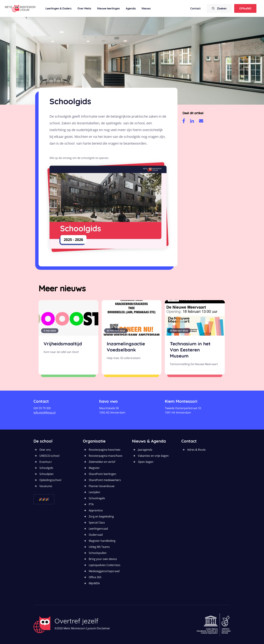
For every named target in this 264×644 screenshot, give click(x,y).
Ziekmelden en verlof (102, 462)
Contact (195, 8)
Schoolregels (97, 498)
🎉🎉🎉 (44, 499)
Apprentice (96, 510)
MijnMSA (94, 583)
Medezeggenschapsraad (104, 571)
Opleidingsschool (50, 480)
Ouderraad (96, 535)
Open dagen (146, 462)
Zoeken (219, 8)
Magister (94, 468)
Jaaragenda (145, 450)
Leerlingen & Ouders (59, 8)
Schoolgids (46, 468)
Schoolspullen (98, 553)
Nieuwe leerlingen (109, 8)
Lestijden (94, 492)
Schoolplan (46, 474)
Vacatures (46, 486)
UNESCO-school (49, 456)
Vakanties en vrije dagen (153, 456)
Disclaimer (103, 628)
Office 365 (95, 577)
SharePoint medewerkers (105, 480)
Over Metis (84, 8)
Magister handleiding (102, 541)
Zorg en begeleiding (101, 516)
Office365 (245, 8)
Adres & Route (196, 450)
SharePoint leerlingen (102, 474)
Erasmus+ (46, 462)
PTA (91, 504)
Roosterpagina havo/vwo (105, 450)
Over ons (45, 450)
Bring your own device (103, 559)
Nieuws (146, 8)
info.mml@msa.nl (45, 413)
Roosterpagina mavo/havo (106, 456)
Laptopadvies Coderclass (105, 565)
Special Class (97, 523)
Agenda (131, 8)
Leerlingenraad (98, 529)
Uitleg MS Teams (99, 547)
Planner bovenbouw (102, 486)
